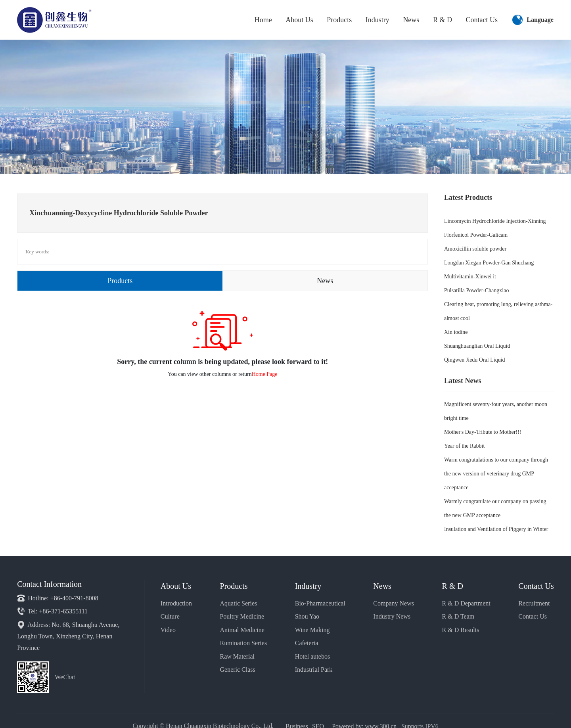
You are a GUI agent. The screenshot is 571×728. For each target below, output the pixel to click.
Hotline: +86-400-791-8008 (57, 598)
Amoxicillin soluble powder (475, 249)
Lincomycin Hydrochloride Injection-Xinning (495, 221)
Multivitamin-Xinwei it (470, 277)
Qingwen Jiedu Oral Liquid (475, 360)
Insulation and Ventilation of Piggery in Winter (496, 529)
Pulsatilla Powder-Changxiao (476, 290)
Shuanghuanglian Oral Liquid (477, 346)
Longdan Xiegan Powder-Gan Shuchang (489, 263)
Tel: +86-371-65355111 (52, 611)
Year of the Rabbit (464, 446)
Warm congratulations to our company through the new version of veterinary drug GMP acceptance (496, 474)
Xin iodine (456, 332)
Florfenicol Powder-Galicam (476, 235)
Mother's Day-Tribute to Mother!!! (483, 432)
